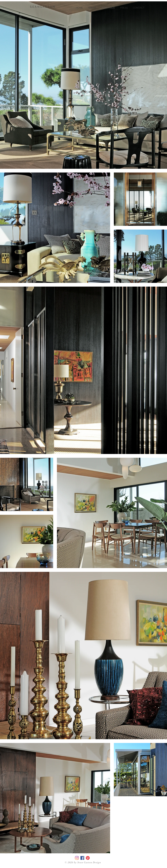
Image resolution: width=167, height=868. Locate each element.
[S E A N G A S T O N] (43, 7)
